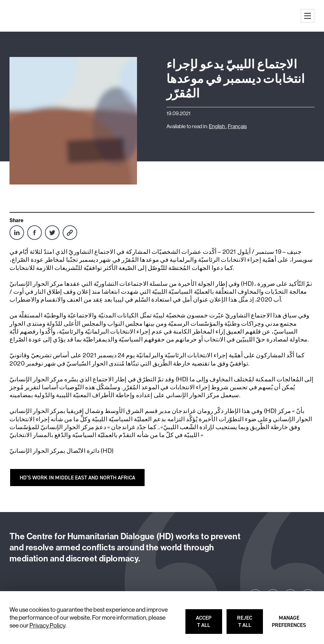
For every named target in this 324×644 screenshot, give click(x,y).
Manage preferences (289, 624)
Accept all (209, 624)
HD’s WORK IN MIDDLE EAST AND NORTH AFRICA (77, 478)
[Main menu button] (308, 16)
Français (237, 126)
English (217, 126)
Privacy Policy (47, 625)
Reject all (250, 624)
